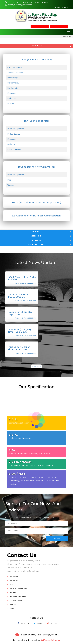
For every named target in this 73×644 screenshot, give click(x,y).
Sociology (11, 144)
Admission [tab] (51, 236)
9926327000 (42, 2)
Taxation (11, 185)
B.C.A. (13, 419)
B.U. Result (14, 592)
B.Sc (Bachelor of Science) (37, 60)
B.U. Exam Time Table (18, 596)
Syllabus (65, 7)
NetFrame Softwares (50, 640)
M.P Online (14, 581)
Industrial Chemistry (15, 73)
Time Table (57, 7)
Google (51, 623)
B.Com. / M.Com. (21, 462)
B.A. (12, 450)
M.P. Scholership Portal (20, 589)
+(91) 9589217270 (16, 2)
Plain (9, 180)
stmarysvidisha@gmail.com (20, 5)
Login (12, 608)
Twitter (38, 623)
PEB (11, 585)
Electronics (12, 93)
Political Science (14, 134)
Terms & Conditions (18, 600)
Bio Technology (13, 83)
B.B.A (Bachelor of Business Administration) (36, 216)
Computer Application (16, 129)
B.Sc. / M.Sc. (17, 474)
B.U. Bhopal (14, 577)
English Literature (14, 149)
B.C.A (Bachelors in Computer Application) (37, 203)
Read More (37, 366)
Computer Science (15, 67)
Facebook (23, 623)
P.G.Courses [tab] (50, 232)
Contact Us (22, 555)
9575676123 (30, 2)
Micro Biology (13, 78)
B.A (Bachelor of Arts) (37, 121)
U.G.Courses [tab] (50, 46)
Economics (12, 139)
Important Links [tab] (49, 244)
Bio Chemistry (13, 88)
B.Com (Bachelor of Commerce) (37, 167)
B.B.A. (13, 435)
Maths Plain (12, 98)
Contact (13, 604)
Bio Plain (11, 103)
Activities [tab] (51, 240)
